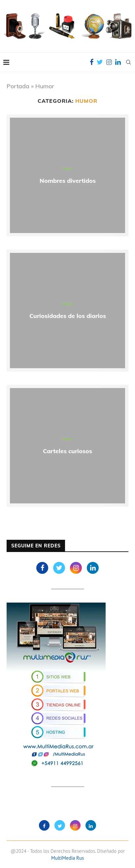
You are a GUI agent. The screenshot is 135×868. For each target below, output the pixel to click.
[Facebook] (92, 62)
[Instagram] (109, 62)
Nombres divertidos (68, 181)
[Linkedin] (118, 62)
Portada (18, 86)
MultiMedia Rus (67, 858)
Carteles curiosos (67, 451)
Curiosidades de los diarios (68, 316)
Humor (68, 169)
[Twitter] (100, 62)
